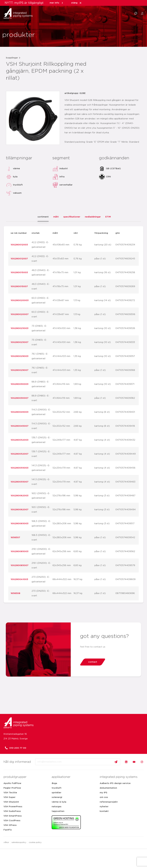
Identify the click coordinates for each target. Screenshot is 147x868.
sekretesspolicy (19, 842)
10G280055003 (20, 468)
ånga (54, 783)
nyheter (104, 807)
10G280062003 (20, 496)
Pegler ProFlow (12, 788)
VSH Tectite (10, 793)
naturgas (57, 807)
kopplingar (12, 58)
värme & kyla (59, 802)
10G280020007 (20, 314)
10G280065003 (20, 524)
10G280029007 (20, 370)
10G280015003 (19, 272)
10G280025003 (20, 328)
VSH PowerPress (13, 807)
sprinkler (56, 793)
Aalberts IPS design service (115, 783)
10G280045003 (20, 412)
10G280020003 (20, 300)
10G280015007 (19, 286)
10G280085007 (20, 565)
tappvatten (58, 811)
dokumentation (108, 788)
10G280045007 (20, 426)
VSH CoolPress (12, 821)
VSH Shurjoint (11, 802)
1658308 (15, 593)
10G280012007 (19, 259)
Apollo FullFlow (12, 783)
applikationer (61, 777)
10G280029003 (20, 356)
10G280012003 (19, 245)
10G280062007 (20, 510)
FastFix (8, 830)
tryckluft (57, 788)
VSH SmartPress (13, 816)
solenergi (57, 797)
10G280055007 (20, 482)
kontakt (104, 811)
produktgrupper (15, 777)
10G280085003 (20, 551)
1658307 (15, 538)
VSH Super (9, 797)
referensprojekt (109, 802)
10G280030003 (20, 384)
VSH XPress (10, 825)
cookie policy (35, 842)
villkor (6, 842)
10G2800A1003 (19, 579)
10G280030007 (20, 398)
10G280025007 (20, 342)
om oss (104, 797)
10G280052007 (20, 454)
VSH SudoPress (12, 811)
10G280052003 (20, 440)
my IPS (103, 793)
